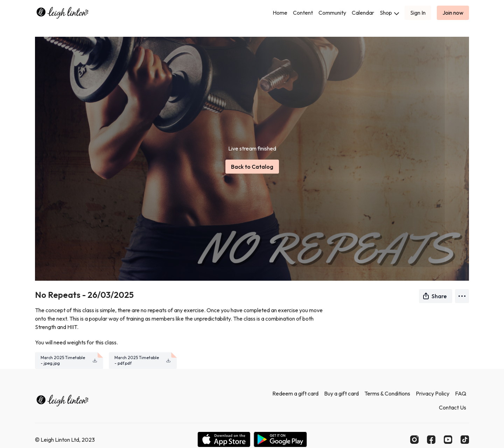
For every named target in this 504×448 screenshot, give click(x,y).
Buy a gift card (341, 393)
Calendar (363, 13)
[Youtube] (448, 440)
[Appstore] (224, 439)
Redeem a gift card (295, 393)
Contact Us (453, 407)
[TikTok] (465, 440)
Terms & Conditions (387, 393)
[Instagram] (414, 440)
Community (332, 13)
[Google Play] (280, 439)
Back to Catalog (252, 167)
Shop (389, 13)
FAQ (461, 393)
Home (280, 13)
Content (303, 13)
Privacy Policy (433, 393)
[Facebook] (431, 440)
